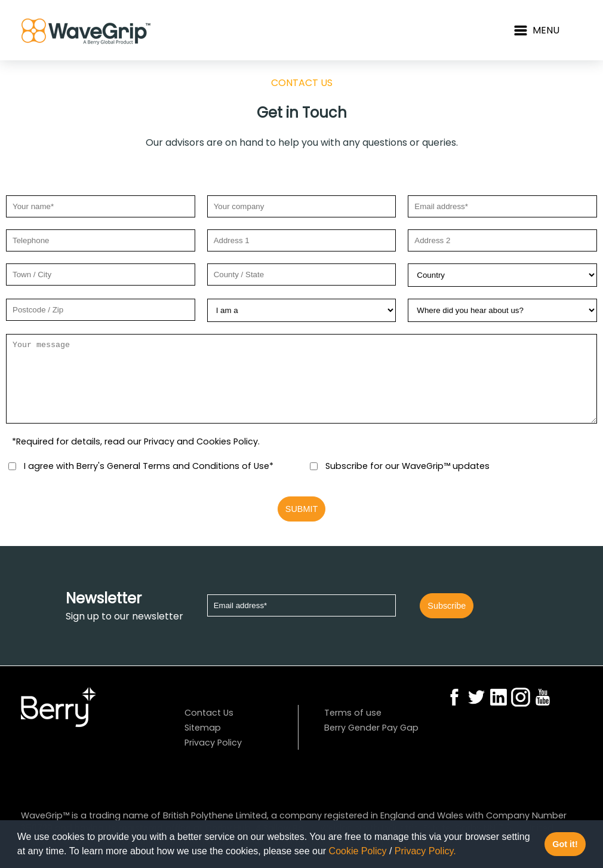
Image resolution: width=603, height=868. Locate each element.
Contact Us (208, 713)
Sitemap (202, 728)
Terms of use (352, 713)
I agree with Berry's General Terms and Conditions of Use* (147, 466)
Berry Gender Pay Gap (371, 728)
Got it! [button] (565, 844)
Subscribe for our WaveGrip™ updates (407, 466)
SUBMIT (301, 509)
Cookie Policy (358, 851)
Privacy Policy (213, 743)
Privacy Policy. (425, 851)
